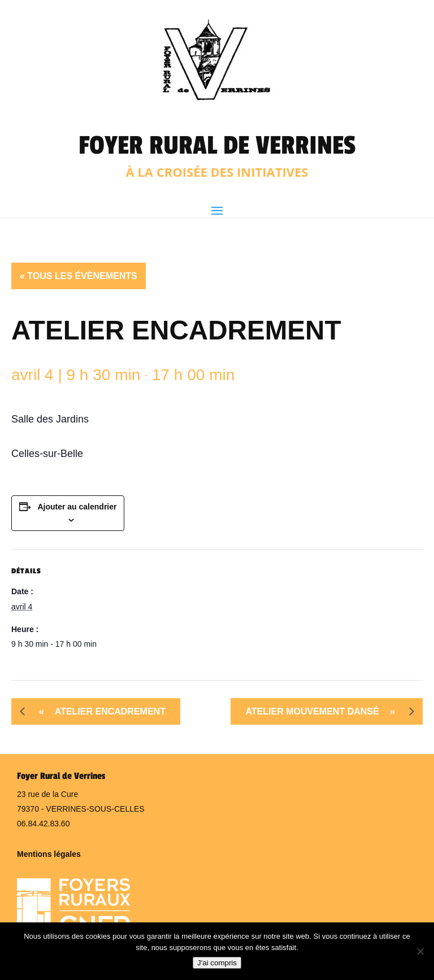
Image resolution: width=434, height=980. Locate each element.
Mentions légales (49, 854)
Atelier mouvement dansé (324, 711)
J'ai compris (217, 963)
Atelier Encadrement (98, 711)
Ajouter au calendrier (77, 507)
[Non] (420, 951)
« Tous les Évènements (79, 276)
